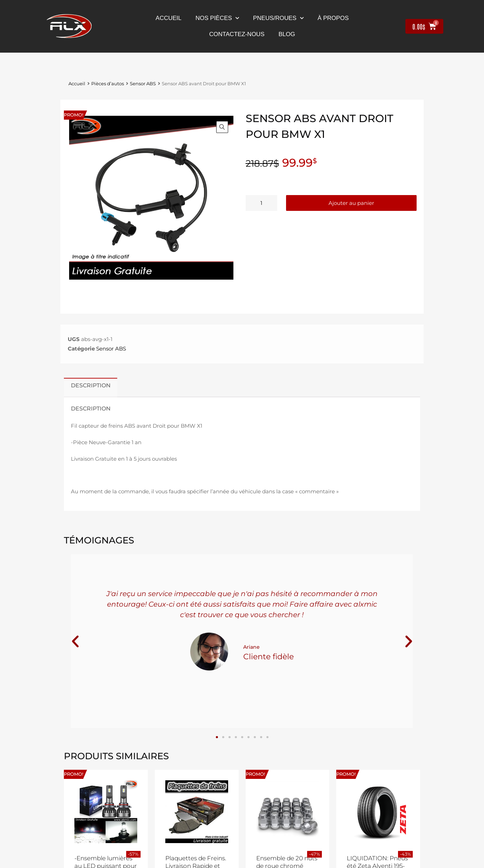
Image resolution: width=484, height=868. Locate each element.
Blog (287, 34)
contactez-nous (237, 34)
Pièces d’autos (108, 84)
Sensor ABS (143, 84)
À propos (333, 18)
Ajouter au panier (351, 203)
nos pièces (217, 18)
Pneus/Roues (278, 18)
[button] (222, 127)
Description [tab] (91, 385)
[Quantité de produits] (261, 203)
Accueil (168, 18)
